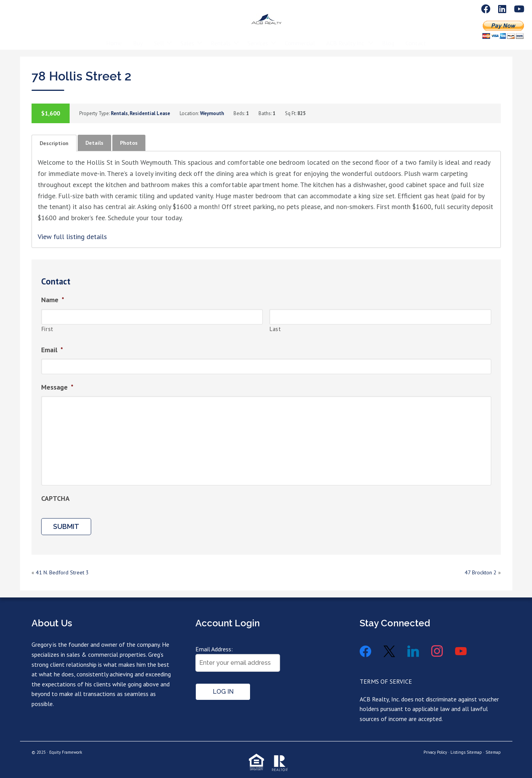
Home (114, 37)
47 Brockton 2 (481, 572)
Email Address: (214, 649)
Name (53, 300)
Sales (187, 37)
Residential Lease (150, 113)
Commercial (300, 37)
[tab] (54, 143)
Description (54, 143)
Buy (138, 37)
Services (258, 37)
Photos (129, 143)
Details (94, 143)
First (48, 329)
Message (57, 387)
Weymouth (212, 113)
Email (52, 350)
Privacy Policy (435, 752)
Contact (416, 37)
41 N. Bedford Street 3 (62, 572)
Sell (159, 37)
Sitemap (493, 752)
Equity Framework (66, 752)
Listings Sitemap (466, 752)
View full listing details (72, 237)
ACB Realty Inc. (346, 37)
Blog (388, 37)
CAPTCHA (55, 498)
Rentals (221, 37)
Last (275, 329)
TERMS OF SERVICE (386, 681)
